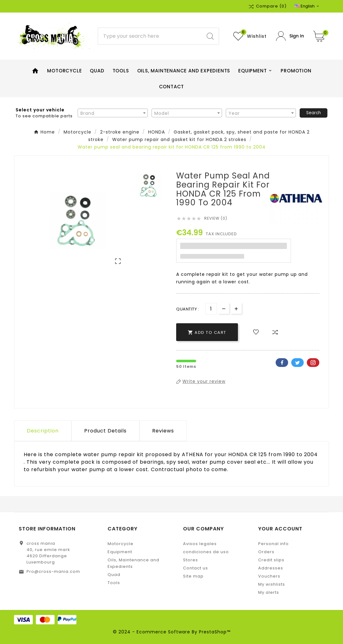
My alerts (269, 592)
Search (314, 113)
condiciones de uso (206, 552)
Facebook (282, 363)
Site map (193, 576)
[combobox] (113, 113)
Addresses (271, 568)
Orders (266, 552)
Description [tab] (43, 431)
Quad (114, 575)
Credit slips (271, 560)
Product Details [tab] (105, 431)
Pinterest (313, 363)
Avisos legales (200, 544)
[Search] (150, 36)
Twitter (297, 363)
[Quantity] (211, 309)
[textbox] (113, 113)
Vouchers (269, 576)
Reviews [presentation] (163, 431)
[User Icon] (290, 36)
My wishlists (272, 584)
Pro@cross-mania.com (53, 571)
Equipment (120, 552)
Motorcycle (121, 544)
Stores (191, 560)
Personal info (273, 544)
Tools (114, 583)
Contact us (196, 568)
